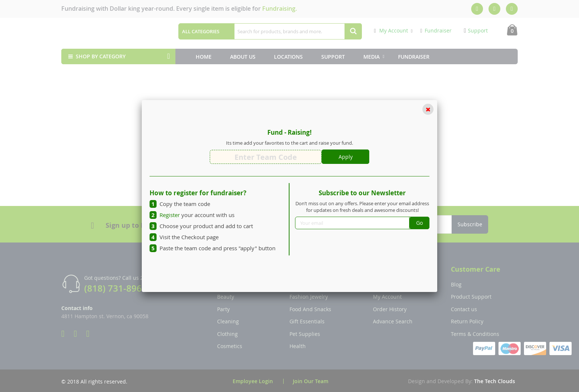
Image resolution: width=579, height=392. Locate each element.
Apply (346, 157)
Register (170, 215)
